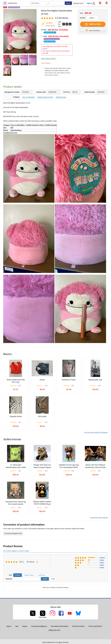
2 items (102, 562)
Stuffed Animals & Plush (45, 97)
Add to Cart (93, 24)
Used (56, 39)
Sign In (89, 3)
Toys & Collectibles (29, 97)
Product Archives (78, 626)
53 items (31, 562)
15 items (102, 557)
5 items (102, 560)
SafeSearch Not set (78, 3)
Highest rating (29, 575)
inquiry (25, 626)
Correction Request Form (13, 533)
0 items (102, 567)
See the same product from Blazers (96, 432)
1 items (102, 565)
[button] (106, 3)
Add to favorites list (93, 30)
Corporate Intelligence (39, 626)
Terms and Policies (95, 626)
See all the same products (99, 518)
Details (45, 49)
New (56, 31)
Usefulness (42, 575)
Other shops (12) (49, 58)
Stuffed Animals (61, 97)
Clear (53, 579)
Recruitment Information (60, 626)
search (68, 3)
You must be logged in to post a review (16, 551)
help (17, 626)
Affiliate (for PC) (54, 630)
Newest (18, 575)
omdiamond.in (12, 3)
